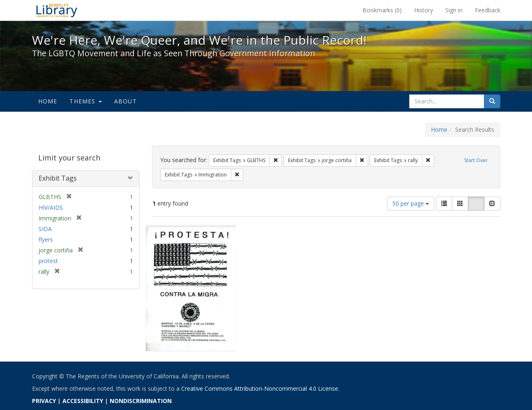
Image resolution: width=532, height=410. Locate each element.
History (424, 10)
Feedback (488, 10)
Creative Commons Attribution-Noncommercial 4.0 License (260, 388)
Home (48, 101)
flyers (46, 239)
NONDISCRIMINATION (141, 401)
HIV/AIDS (51, 207)
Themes (85, 101)
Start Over (476, 160)
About (126, 101)
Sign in (454, 10)
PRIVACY (44, 401)
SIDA (45, 229)
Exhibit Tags (58, 178)
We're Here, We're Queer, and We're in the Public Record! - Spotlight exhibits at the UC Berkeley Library (57, 10)
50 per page (411, 203)
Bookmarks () (382, 10)
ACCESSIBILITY (83, 401)
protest (48, 261)
